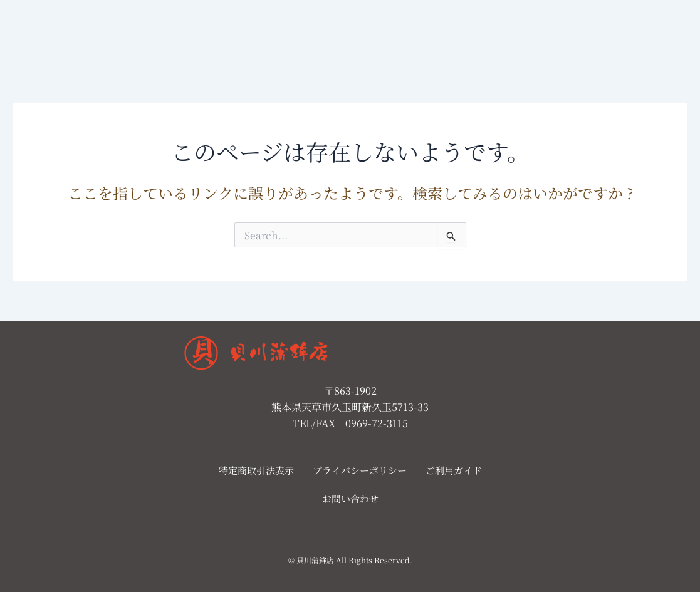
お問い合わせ (350, 34)
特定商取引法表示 (256, 470)
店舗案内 (285, 34)
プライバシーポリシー (360, 470)
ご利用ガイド (454, 470)
